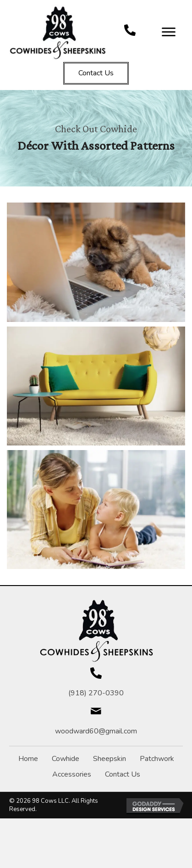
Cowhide (66, 759)
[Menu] (169, 32)
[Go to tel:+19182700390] (130, 30)
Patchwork (157, 759)
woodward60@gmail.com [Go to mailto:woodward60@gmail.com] (96, 731)
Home (28, 759)
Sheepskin (110, 759)
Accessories (72, 774)
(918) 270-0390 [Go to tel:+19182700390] (96, 693)
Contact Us (123, 774)
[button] (96, 73)
